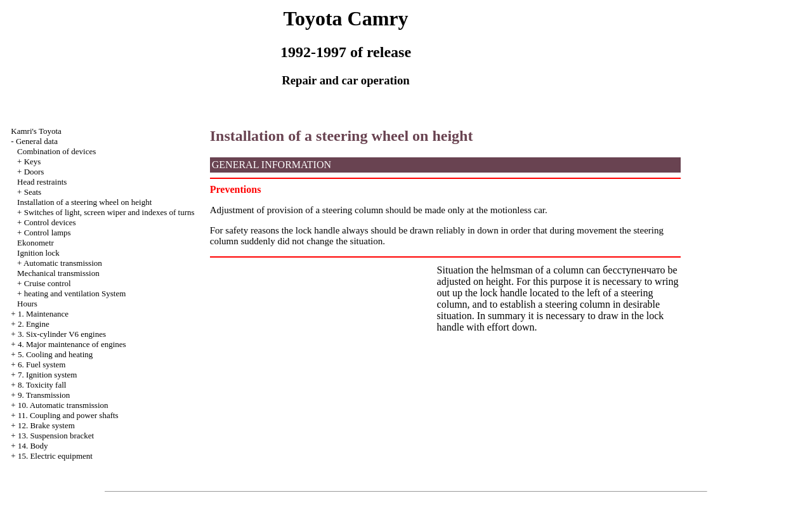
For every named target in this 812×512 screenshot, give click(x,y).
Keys (33, 161)
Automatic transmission (63, 263)
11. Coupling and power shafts (68, 415)
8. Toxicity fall (42, 385)
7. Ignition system (48, 375)
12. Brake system (46, 425)
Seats (33, 192)
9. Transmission (44, 395)
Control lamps (48, 233)
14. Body (33, 446)
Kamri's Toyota (36, 131)
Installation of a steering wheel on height (84, 202)
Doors (34, 172)
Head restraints (42, 182)
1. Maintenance (43, 314)
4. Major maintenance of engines (72, 344)
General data (37, 141)
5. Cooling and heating (55, 354)
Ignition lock (38, 253)
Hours (27, 304)
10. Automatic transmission (63, 405)
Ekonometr (36, 243)
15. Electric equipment (55, 456)
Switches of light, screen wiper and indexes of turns (109, 212)
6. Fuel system (42, 364)
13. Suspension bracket (56, 436)
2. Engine (34, 324)
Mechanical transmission (58, 273)
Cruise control (48, 283)
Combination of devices (56, 151)
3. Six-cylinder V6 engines (62, 334)
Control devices (50, 222)
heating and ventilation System (75, 293)
